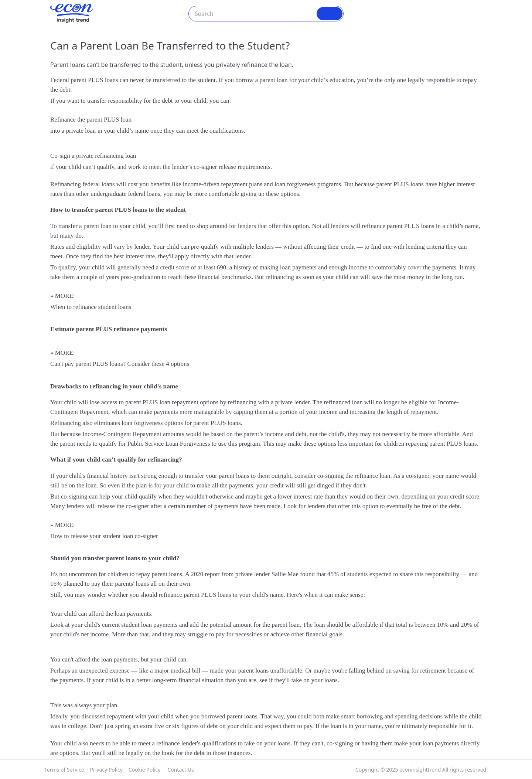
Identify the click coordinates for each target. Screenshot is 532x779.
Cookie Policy (144, 770)
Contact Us (180, 770)
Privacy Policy (106, 770)
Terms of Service (64, 770)
